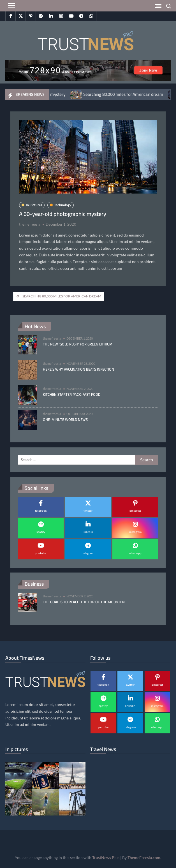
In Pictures (34, 205)
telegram (88, 553)
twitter (88, 511)
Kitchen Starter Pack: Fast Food (72, 394)
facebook (41, 511)
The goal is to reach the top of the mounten (84, 602)
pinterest (135, 511)
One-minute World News (65, 419)
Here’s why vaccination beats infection (78, 369)
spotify (41, 532)
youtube (41, 553)
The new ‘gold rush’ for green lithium (78, 344)
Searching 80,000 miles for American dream (127, 94)
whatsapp (135, 553)
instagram (135, 532)
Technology (63, 205)
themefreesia (30, 224)
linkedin (88, 532)
